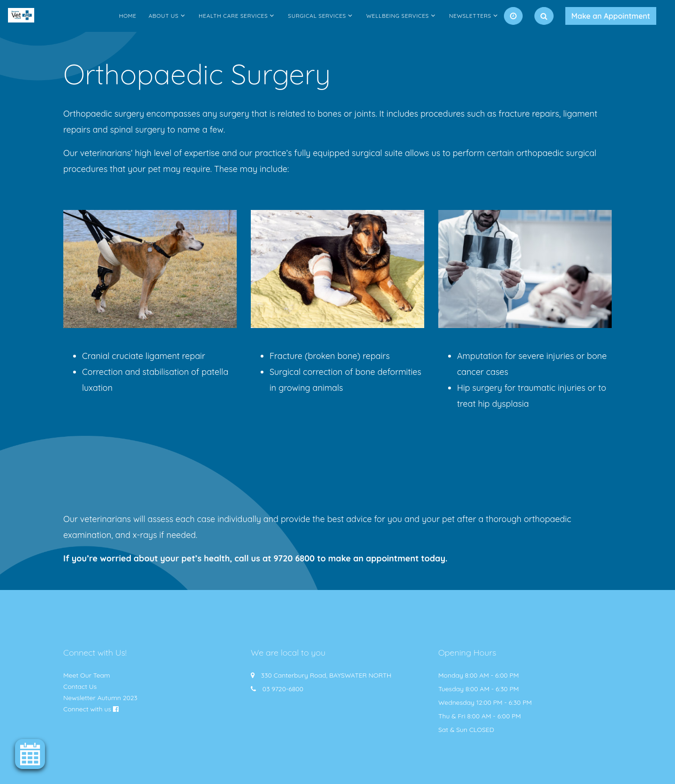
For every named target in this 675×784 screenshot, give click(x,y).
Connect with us (87, 709)
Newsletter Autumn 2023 (100, 698)
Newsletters (470, 16)
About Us (164, 16)
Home (128, 16)
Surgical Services (317, 16)
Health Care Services (233, 16)
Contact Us (80, 687)
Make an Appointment (611, 16)
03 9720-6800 (283, 689)
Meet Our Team (87, 675)
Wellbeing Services (397, 16)
